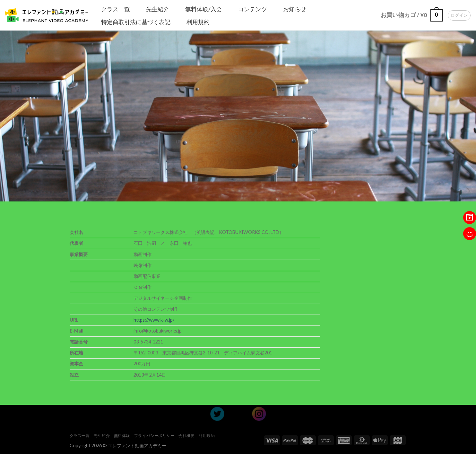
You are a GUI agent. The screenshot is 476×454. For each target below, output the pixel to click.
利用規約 (198, 22)
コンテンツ (253, 9)
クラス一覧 (116, 9)
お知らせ (295, 9)
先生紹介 (158, 9)
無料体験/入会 (204, 9)
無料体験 (122, 436)
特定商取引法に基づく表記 (136, 22)
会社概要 (186, 436)
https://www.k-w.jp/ (154, 320)
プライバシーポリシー (154, 436)
